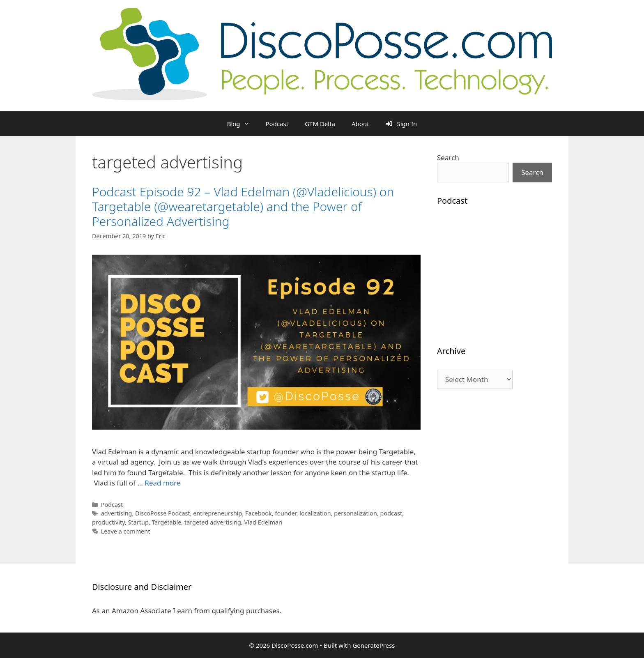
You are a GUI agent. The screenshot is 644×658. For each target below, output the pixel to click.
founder (285, 513)
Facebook (259, 513)
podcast (391, 513)
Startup (138, 522)
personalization (355, 513)
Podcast (277, 124)
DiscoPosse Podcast (163, 513)
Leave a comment (126, 531)
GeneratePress (374, 645)
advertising (117, 513)
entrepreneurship (217, 513)
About (360, 124)
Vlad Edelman (263, 522)
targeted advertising (213, 522)
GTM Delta (320, 124)
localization (315, 513)
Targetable (166, 522)
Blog (242, 124)
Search (448, 158)
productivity (108, 522)
